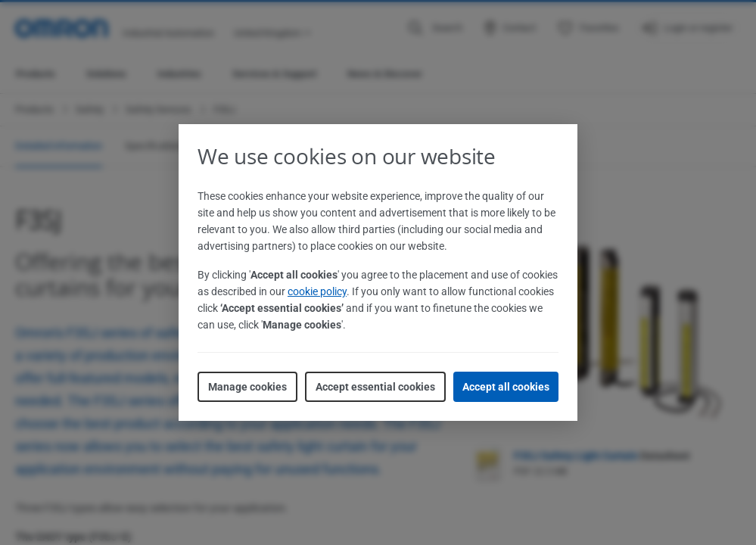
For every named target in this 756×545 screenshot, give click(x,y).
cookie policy (317, 291)
